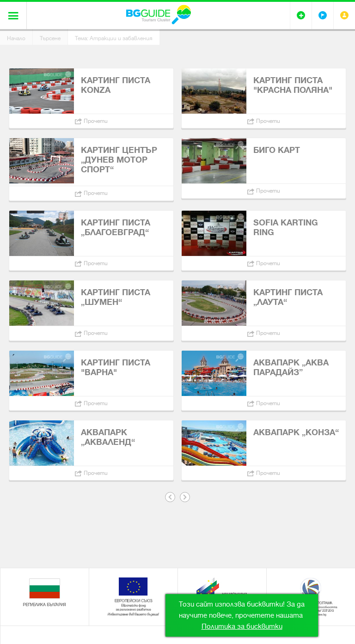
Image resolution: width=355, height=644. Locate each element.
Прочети (96, 121)
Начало (16, 38)
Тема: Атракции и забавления (114, 38)
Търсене (50, 38)
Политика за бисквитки (242, 626)
